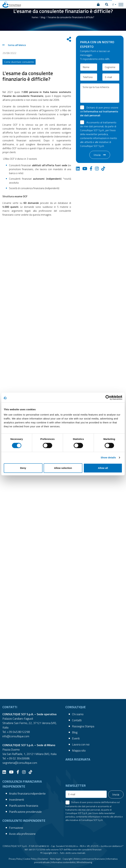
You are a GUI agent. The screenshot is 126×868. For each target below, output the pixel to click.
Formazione (16, 828)
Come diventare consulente (19, 62)
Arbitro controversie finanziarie (89, 859)
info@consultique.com (16, 736)
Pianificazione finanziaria (24, 806)
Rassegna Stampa (83, 726)
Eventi (76, 738)
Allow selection (63, 468)
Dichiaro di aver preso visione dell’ (99, 111)
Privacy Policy (15, 859)
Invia (97, 155)
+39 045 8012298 (18, 732)
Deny (23, 468)
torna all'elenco (14, 45)
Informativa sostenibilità (63, 862)
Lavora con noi (81, 744)
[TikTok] (32, 772)
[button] (107, 5)
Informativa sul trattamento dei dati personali (99, 113)
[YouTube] (12, 772)
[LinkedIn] (5, 772)
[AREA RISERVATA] (98, 5)
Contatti (77, 720)
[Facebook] (19, 772)
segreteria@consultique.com (20, 763)
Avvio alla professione (22, 834)
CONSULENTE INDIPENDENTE (24, 820)
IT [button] (113, 5)
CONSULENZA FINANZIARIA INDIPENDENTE (22, 784)
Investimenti (16, 800)
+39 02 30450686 (18, 758)
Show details (108, 457)
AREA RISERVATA (78, 759)
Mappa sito (79, 750)
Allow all (103, 468)
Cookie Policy (30, 859)
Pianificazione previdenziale (25, 812)
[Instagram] (25, 772)
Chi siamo (78, 714)
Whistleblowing (84, 862)
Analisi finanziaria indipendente (27, 793)
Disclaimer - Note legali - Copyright (55, 859)
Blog (75, 732)
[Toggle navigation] (121, 4)
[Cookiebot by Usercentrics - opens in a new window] (108, 398)
